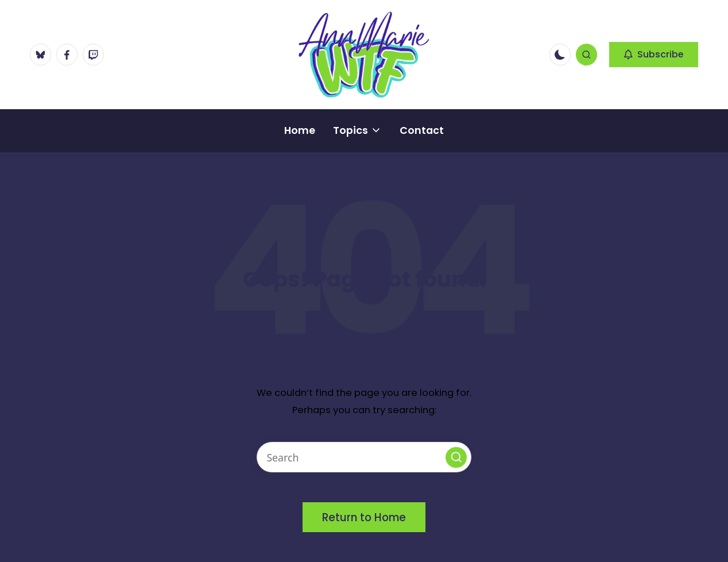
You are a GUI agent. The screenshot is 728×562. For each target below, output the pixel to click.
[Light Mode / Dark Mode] (560, 54)
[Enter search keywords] (364, 457)
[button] (654, 55)
